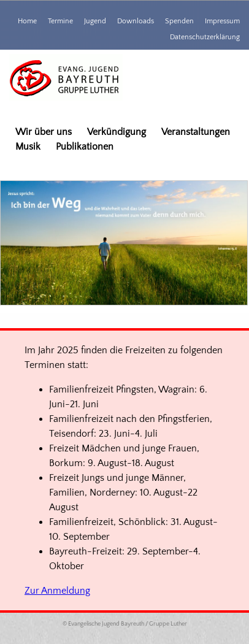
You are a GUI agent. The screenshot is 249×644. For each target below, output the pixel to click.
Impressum (222, 21)
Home (27, 21)
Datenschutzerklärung (205, 37)
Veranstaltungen (196, 132)
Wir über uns (44, 132)
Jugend (95, 21)
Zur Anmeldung (57, 591)
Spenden (179, 21)
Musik (28, 147)
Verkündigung (117, 132)
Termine (60, 21)
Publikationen (85, 147)
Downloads (136, 21)
